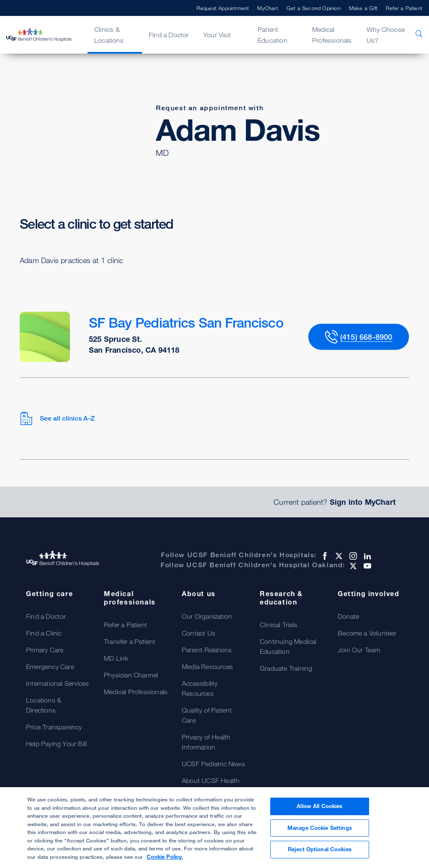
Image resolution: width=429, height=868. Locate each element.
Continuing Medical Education (288, 646)
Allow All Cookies (319, 806)
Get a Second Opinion (314, 8)
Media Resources (207, 666)
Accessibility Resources (200, 688)
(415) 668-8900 (366, 337)
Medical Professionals (332, 35)
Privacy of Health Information (206, 742)
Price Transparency (54, 727)
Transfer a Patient (130, 641)
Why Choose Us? (386, 35)
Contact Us (199, 633)
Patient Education (273, 35)
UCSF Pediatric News (213, 764)
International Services (57, 683)
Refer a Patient (404, 8)
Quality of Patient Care (207, 715)
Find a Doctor (169, 35)
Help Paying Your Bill (56, 744)
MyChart (267, 8)
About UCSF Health (211, 780)
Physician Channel (131, 675)
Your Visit (217, 35)
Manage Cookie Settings (320, 828)
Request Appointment (223, 8)
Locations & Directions (44, 705)
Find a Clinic (44, 633)
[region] (214, 828)
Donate (348, 616)
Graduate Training (286, 668)
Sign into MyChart (363, 502)
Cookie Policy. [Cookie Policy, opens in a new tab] (165, 857)
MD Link (116, 658)
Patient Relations (207, 650)
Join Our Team (359, 650)
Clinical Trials (279, 625)
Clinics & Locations (109, 35)
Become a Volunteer (367, 633)
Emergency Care (50, 666)
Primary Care (45, 650)
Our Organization (207, 616)
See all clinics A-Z (57, 418)
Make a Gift (363, 8)
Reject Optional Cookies (320, 849)
